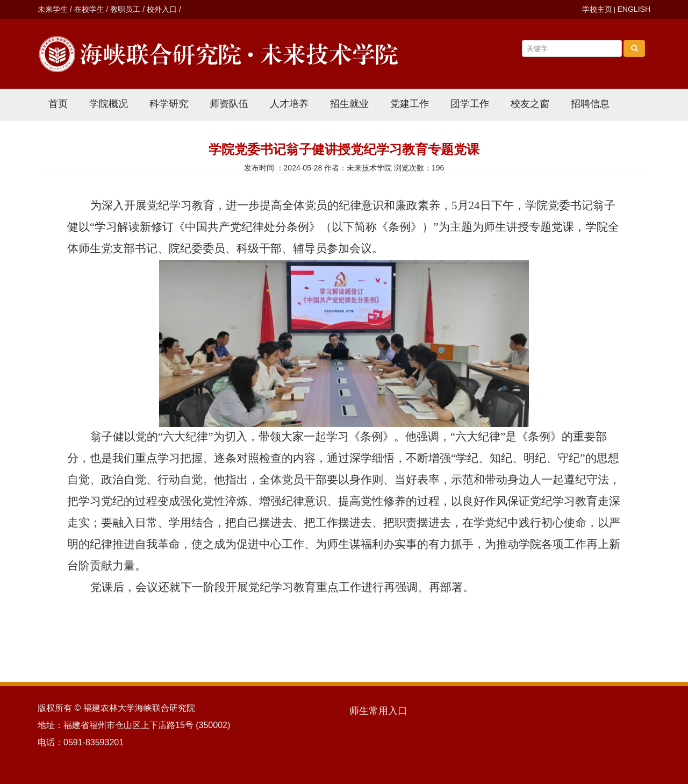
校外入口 (162, 9)
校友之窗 (530, 104)
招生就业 (349, 104)
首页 (58, 104)
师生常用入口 (378, 711)
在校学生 (89, 9)
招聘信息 (590, 104)
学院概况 (109, 104)
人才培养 (289, 104)
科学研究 (169, 104)
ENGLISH (634, 9)
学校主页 (597, 9)
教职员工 (125, 9)
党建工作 (410, 104)
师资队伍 (229, 104)
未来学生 (53, 9)
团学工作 (470, 104)
